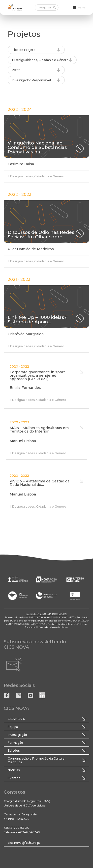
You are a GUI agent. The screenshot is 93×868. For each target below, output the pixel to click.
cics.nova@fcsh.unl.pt (24, 843)
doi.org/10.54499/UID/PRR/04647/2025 (46, 614)
